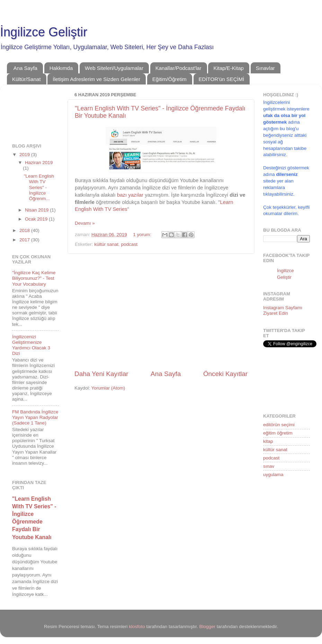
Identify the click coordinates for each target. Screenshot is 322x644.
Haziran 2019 (39, 163)
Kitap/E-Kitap (229, 68)
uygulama (273, 475)
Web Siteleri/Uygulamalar (114, 68)
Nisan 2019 (37, 210)
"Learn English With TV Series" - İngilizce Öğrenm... (39, 187)
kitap (268, 441)
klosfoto (137, 627)
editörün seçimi (279, 425)
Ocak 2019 (37, 219)
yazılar (136, 195)
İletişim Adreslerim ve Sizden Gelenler (96, 79)
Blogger (208, 627)
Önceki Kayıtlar (225, 374)
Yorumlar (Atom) (108, 388)
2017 (25, 240)
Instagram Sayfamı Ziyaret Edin (283, 310)
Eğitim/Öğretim (169, 79)
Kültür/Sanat (26, 79)
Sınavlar (265, 68)
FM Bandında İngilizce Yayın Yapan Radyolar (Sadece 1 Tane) (35, 417)
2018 (25, 230)
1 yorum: (143, 235)
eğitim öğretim (278, 433)
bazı (122, 195)
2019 (25, 155)
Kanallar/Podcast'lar (178, 68)
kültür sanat (106, 244)
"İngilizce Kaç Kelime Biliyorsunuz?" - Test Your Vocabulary (34, 278)
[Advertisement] (161, 312)
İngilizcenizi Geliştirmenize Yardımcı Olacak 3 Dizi (31, 345)
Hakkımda (61, 68)
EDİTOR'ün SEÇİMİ (222, 79)
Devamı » (85, 223)
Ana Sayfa (25, 68)
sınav (269, 466)
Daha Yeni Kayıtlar (101, 374)
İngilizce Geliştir (44, 32)
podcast (129, 244)
